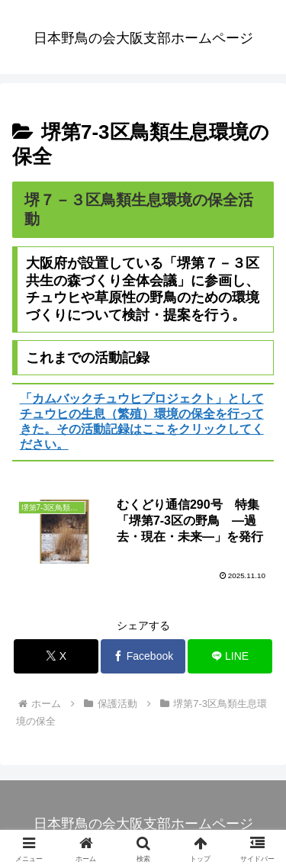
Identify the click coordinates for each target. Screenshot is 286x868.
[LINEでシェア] (230, 656)
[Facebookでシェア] (143, 656)
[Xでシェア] (56, 656)
